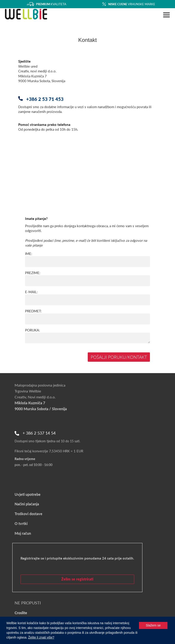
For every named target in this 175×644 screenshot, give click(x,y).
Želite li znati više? (41, 637)
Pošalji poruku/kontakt (119, 357)
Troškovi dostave (28, 514)
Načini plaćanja (27, 504)
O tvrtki (21, 523)
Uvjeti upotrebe (28, 494)
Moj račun (23, 533)
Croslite (21, 613)
